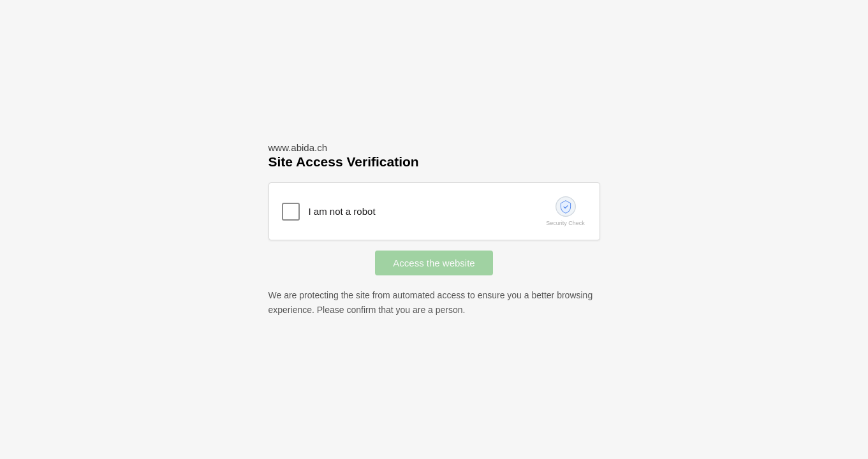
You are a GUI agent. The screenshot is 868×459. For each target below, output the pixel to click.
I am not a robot (342, 211)
